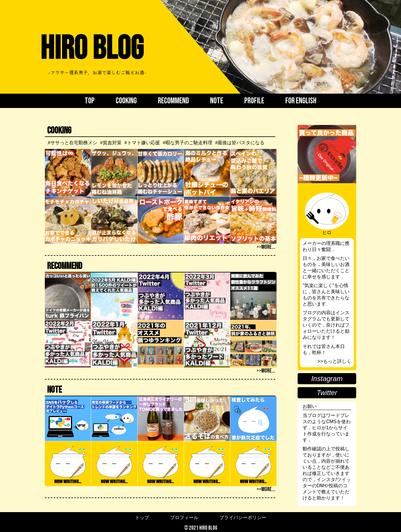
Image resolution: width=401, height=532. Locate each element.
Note (217, 101)
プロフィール (184, 518)
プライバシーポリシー (243, 518)
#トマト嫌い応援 (142, 143)
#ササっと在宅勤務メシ (72, 143)
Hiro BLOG (92, 49)
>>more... (266, 247)
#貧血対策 (111, 143)
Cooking (126, 101)
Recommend (173, 101)
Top (90, 101)
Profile (254, 101)
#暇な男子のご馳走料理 (188, 143)
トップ (142, 518)
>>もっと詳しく (334, 361)
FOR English (301, 101)
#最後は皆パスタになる (240, 143)
